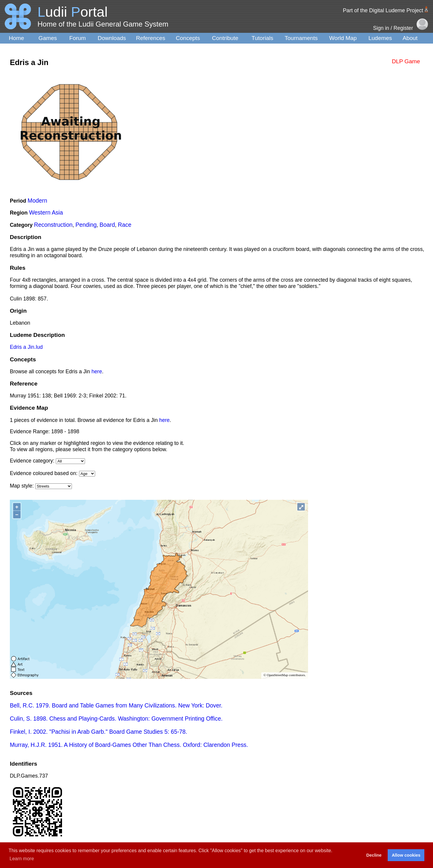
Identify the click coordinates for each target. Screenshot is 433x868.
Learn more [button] (22, 859)
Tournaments (301, 38)
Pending (86, 225)
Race (125, 225)
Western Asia (46, 212)
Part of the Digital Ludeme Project (383, 10)
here (97, 371)
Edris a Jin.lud (26, 347)
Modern (38, 201)
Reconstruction (53, 225)
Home (16, 38)
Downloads (112, 38)
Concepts (188, 38)
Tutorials (263, 38)
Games (48, 38)
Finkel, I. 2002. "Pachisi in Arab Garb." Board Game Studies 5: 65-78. (99, 732)
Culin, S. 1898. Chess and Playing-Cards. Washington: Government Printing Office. (116, 719)
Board (107, 225)
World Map (343, 38)
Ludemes (380, 38)
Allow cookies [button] (406, 855)
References (151, 38)
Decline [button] (374, 855)
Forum (77, 38)
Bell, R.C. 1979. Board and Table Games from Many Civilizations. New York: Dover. (116, 705)
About (410, 38)
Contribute (225, 38)
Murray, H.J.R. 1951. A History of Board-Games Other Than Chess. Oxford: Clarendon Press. (129, 745)
